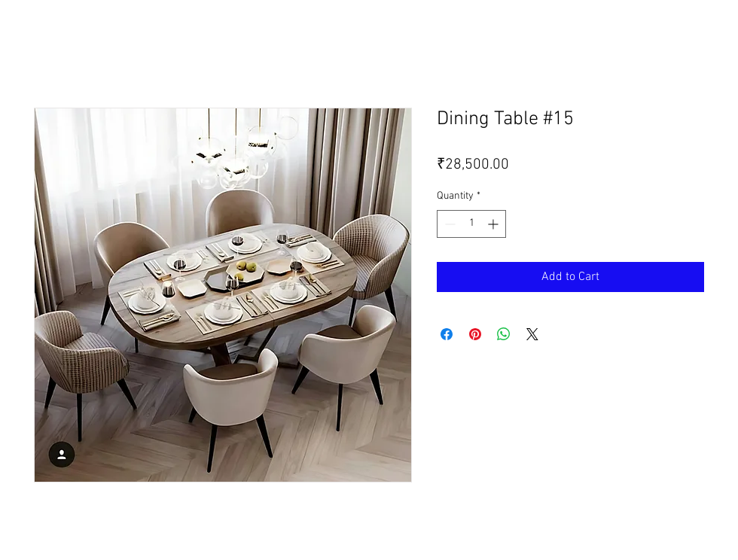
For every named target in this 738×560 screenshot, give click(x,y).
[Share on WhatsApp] (504, 334)
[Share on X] (532, 334)
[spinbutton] (471, 224)
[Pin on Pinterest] (475, 334)
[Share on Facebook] (447, 334)
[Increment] (494, 224)
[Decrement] (448, 224)
